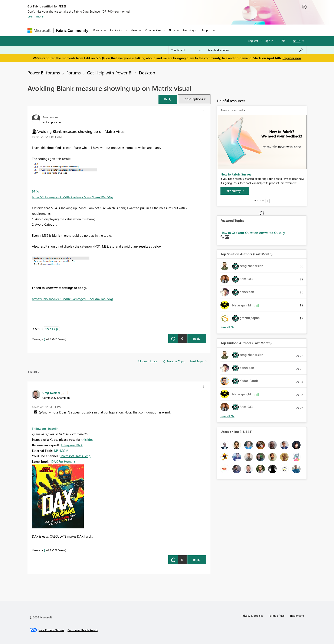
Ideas (134, 30)
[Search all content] (255, 50)
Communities (153, 30)
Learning (189, 30)
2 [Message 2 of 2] (45, 550)
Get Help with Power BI (110, 73)
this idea (87, 439)
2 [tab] (258, 201)
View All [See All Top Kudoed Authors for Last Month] (227, 416)
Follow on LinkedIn (45, 429)
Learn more (35, 16)
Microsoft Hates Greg (76, 456)
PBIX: (35, 191)
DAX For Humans (63, 461)
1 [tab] (255, 201)
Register (253, 41)
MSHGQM (61, 451)
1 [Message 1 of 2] (45, 339)
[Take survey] (235, 191)
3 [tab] (260, 201)
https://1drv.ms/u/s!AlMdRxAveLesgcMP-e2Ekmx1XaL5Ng (73, 197)
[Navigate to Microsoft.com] (39, 30)
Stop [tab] (267, 201)
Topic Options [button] (193, 99)
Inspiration (117, 30)
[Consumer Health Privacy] (83, 630)
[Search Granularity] (186, 50)
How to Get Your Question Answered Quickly (253, 233)
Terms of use (276, 616)
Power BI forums (44, 73)
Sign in (269, 41)
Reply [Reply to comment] (197, 560)
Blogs (172, 30)
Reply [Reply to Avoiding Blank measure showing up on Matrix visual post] (197, 339)
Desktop (147, 73)
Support (207, 30)
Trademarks (297, 616)
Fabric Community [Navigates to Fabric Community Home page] (72, 30)
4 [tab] (263, 201)
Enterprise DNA (72, 445)
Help (283, 41)
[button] (168, 99)
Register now (292, 58)
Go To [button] (297, 41)
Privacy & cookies (252, 616)
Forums (98, 30)
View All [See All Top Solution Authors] (227, 327)
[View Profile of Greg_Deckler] (51, 393)
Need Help (51, 329)
